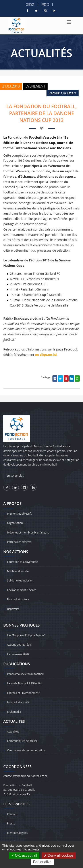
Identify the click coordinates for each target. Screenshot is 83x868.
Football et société (18, 698)
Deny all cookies (59, 855)
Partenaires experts (19, 541)
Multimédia (14, 708)
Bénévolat (13, 607)
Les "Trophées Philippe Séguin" (26, 633)
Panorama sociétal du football (26, 671)
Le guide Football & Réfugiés (25, 680)
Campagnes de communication (26, 746)
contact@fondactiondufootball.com (25, 771)
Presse (45, 4)
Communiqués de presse (22, 736)
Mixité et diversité (18, 570)
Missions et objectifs (20, 513)
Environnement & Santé (22, 588)
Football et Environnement (23, 689)
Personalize (42, 862)
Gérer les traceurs (18, 837)
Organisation (15, 523)
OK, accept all (24, 855)
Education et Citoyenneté (23, 561)
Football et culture (18, 597)
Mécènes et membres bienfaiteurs (28, 532)
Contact (30, 4)
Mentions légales (17, 827)
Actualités (13, 727)
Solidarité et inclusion (20, 579)
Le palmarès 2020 (18, 651)
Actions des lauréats (19, 642)
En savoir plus (15, 476)
